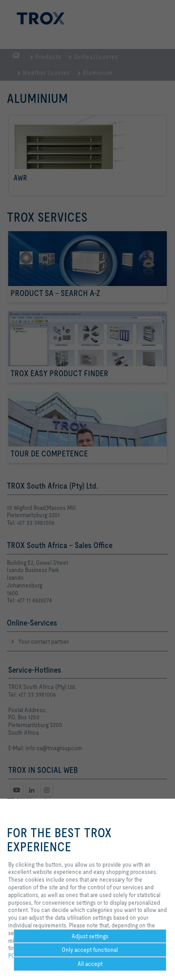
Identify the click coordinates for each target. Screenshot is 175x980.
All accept (90, 964)
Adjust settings (90, 936)
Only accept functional (90, 950)
